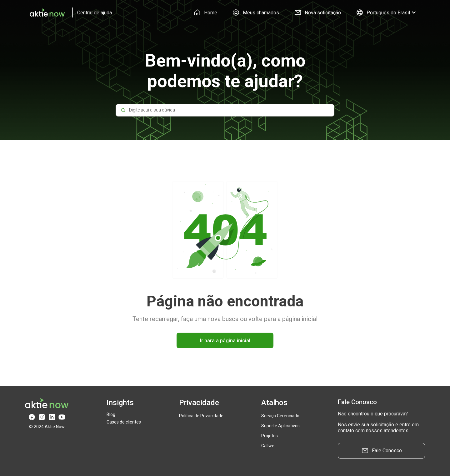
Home (205, 12)
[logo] (68, 12)
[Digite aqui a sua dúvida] (225, 110)
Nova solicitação (317, 12)
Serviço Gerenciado (280, 416)
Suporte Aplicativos (280, 426)
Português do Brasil (387, 12)
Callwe (268, 446)
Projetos (270, 436)
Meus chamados (256, 12)
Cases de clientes (124, 422)
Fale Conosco (382, 451)
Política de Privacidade (201, 416)
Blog (111, 414)
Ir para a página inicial (225, 341)
